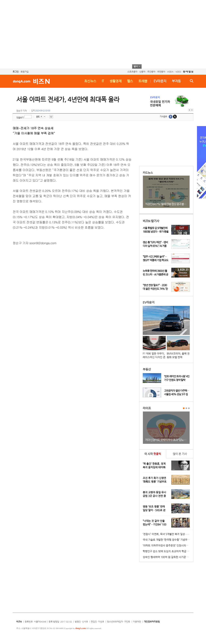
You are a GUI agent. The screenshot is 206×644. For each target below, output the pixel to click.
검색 (192, 81)
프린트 (51, 117)
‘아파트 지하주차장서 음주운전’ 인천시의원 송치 (168, 545)
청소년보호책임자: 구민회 (119, 622)
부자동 (176, 81)
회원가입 (25, 72)
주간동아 (151, 72)
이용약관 (137, 622)
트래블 (143, 81)
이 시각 (153, 454)
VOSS (178, 72)
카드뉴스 (148, 173)
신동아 (142, 72)
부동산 (147, 369)
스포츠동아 (132, 72)
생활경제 (116, 81)
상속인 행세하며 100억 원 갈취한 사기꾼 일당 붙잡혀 (168, 557)
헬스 (130, 81)
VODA (170, 72)
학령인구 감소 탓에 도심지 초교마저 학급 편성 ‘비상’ (168, 551)
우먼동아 (161, 72)
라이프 (147, 408)
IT (103, 81)
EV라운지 (160, 81)
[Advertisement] (98, 34)
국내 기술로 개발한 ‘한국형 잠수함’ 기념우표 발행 (168, 540)
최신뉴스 (90, 81)
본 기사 (180, 454)
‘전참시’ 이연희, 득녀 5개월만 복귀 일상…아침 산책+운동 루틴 (168, 534)
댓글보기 (20, 118)
